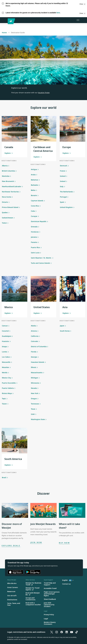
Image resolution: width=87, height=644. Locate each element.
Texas (33, 409)
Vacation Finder (44, 93)
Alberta (5, 166)
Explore (9, 153)
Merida (5, 372)
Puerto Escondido (9, 383)
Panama (34, 242)
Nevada (34, 388)
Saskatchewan (7, 218)
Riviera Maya (7, 393)
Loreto (5, 352)
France (63, 171)
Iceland (63, 176)
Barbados (35, 185)
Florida (34, 352)
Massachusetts (37, 372)
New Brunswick (8, 181)
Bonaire (34, 195)
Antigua (34, 169)
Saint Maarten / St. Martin (41, 258)
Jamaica (34, 237)
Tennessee (35, 404)
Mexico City (6, 378)
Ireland (63, 181)
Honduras (35, 232)
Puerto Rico (35, 247)
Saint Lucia (35, 253)
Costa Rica (35, 206)
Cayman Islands (37, 201)
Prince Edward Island (10, 207)
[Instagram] (57, 632)
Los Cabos (6, 357)
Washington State (38, 419)
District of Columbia (39, 346)
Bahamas (34, 180)
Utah (33, 414)
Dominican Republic (39, 221)
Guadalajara (7, 336)
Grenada (34, 227)
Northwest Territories (10, 192)
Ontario (5, 202)
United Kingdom (66, 207)
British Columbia (8, 171)
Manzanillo (6, 362)
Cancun (5, 326)
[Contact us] (66, 584)
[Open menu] (78, 20)
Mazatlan (5, 367)
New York (35, 393)
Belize (33, 190)
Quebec (5, 212)
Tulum (4, 404)
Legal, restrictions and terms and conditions (26, 632)
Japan (62, 326)
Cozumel (5, 331)
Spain (62, 202)
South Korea (65, 331)
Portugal (63, 197)
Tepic (4, 399)
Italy (62, 186)
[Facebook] (62, 632)
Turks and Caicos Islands (40, 263)
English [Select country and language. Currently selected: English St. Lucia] (68, 580)
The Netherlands (66, 192)
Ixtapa (4, 346)
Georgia (34, 357)
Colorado (34, 341)
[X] (52, 632)
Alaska (33, 326)
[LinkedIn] (67, 632)
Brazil (4, 477)
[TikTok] (77, 632)
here (58, 13)
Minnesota (35, 383)
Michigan (34, 378)
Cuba (33, 211)
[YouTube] (72, 632)
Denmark (63, 166)
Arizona (34, 331)
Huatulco (5, 341)
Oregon (34, 399)
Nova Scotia (7, 197)
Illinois (34, 367)
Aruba (33, 175)
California (35, 336)
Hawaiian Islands (38, 362)
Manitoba (6, 176)
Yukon (4, 223)
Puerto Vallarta (8, 388)
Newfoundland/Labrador (12, 186)
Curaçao (34, 216)
